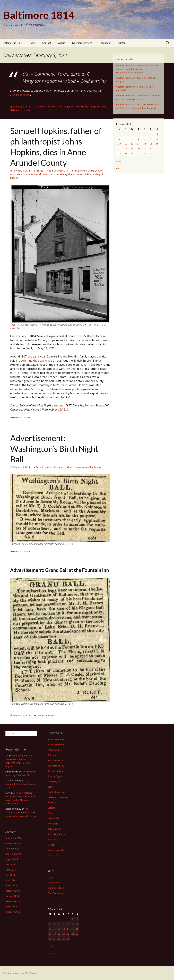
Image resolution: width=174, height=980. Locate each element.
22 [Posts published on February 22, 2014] (151, 149)
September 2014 (14, 854)
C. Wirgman (67, 107)
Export (51, 787)
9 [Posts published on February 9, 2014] (157, 139)
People (51, 813)
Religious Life (54, 829)
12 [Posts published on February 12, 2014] (132, 144)
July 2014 (10, 864)
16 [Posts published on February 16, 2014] (157, 144)
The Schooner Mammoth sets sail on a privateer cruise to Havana (21, 812)
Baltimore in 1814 (12, 43)
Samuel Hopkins (83, 174)
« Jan (119, 161)
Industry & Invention (58, 797)
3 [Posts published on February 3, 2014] (120, 139)
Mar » (119, 168)
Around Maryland (44, 171)
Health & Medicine (57, 792)
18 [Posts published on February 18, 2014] (126, 149)
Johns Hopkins (57, 174)
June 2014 (11, 870)
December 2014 (13, 838)
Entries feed (54, 883)
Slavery (51, 845)
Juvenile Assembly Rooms (88, 467)
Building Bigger (55, 776)
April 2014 (10, 880)
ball (71, 467)
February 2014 (13, 891)
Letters (51, 808)
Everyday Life (61, 171)
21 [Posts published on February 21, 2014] (145, 149)
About (62, 43)
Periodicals (53, 818)
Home (32, 43)
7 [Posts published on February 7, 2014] (145, 139)
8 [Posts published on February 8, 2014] (151, 139)
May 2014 (10, 875)
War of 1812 (54, 855)
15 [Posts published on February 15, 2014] (151, 144)
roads (104, 107)
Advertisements (44, 467)
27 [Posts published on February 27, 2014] (138, 154)
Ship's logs (53, 839)
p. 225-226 (62, 410)
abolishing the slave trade (36, 361)
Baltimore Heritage (82, 43)
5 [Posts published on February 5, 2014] (132, 139)
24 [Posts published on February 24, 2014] (119, 154)
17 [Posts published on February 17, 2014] (119, 149)
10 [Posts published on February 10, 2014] (119, 144)
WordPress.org (55, 893)
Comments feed (56, 888)
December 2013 (13, 901)
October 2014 (12, 849)
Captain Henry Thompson (87, 107)
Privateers (53, 824)
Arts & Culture (55, 750)
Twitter (121, 43)
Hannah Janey (41, 174)
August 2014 (12, 859)
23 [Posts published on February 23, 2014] (157, 149)
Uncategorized (55, 850)
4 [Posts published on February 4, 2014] (126, 139)
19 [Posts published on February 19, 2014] (132, 149)
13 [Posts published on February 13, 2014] (138, 144)
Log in (51, 877)
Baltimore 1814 (55, 760)
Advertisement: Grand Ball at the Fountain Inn (60, 570)
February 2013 (13, 912)
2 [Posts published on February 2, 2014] (157, 134)
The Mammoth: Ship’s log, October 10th (21, 784)
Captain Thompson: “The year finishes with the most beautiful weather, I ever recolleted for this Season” (138, 69)
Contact (47, 43)
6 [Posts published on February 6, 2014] (138, 139)
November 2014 (13, 843)
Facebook (105, 43)
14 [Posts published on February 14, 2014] (145, 144)
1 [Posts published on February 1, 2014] (151, 134)
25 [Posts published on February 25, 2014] (126, 154)
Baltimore (41, 107)
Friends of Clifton (20, 95)
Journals (51, 107)
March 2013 (11, 907)
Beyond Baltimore (57, 771)
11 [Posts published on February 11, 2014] (126, 144)
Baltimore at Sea (56, 766)
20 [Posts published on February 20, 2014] (138, 149)
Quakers (70, 174)
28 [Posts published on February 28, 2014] (145, 154)
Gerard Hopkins (25, 174)
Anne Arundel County (84, 171)
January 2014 (12, 896)
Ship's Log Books (56, 834)
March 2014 (11, 885)
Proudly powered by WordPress (20, 973)
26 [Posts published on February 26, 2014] (132, 154)
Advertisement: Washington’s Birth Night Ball (54, 449)
